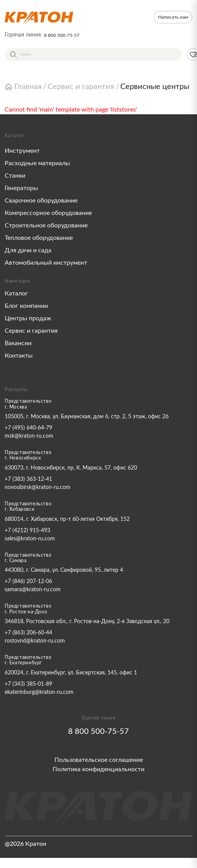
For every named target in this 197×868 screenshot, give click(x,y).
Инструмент (22, 151)
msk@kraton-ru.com (29, 436)
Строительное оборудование (46, 225)
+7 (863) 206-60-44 (28, 633)
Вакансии (18, 343)
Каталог (16, 293)
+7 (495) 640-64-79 (28, 428)
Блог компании (26, 306)
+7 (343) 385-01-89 (28, 684)
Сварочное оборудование (41, 201)
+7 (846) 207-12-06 (28, 582)
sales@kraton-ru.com (30, 539)
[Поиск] (93, 54)
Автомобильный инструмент (46, 263)
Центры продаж (28, 318)
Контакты (19, 356)
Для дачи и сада (28, 250)
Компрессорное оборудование (48, 213)
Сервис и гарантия (31, 331)
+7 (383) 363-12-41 (28, 479)
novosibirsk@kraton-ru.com (38, 487)
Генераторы (21, 188)
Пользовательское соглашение (99, 760)
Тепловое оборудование (39, 238)
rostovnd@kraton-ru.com (35, 641)
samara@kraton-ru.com (33, 590)
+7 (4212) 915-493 (27, 531)
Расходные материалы (37, 163)
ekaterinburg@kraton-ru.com (39, 692)
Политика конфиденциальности (98, 769)
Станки (15, 176)
